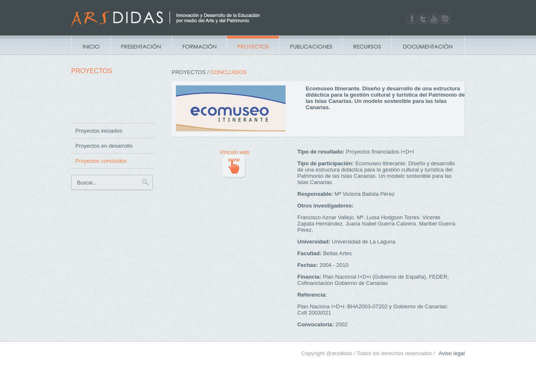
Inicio (91, 45)
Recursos (367, 45)
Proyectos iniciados (99, 131)
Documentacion (428, 45)
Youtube (434, 19)
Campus (199, 45)
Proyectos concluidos (101, 161)
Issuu (445, 19)
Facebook (412, 19)
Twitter (423, 19)
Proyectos (253, 45)
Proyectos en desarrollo (104, 146)
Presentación (141, 45)
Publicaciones (311, 45)
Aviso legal (452, 353)
